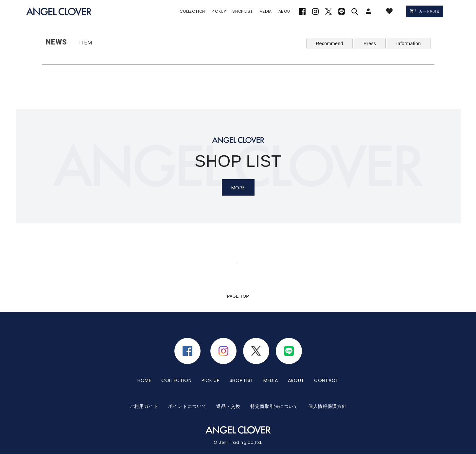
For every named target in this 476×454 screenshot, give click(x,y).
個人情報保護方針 (327, 394)
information (409, 44)
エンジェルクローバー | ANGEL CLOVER (59, 12)
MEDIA (271, 376)
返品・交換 (228, 394)
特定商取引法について (274, 394)
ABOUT (296, 376)
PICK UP (211, 376)
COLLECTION (176, 376)
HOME (144, 376)
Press (370, 44)
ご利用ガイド (144, 394)
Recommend (329, 44)
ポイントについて (187, 394)
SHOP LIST (242, 376)
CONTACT (326, 376)
